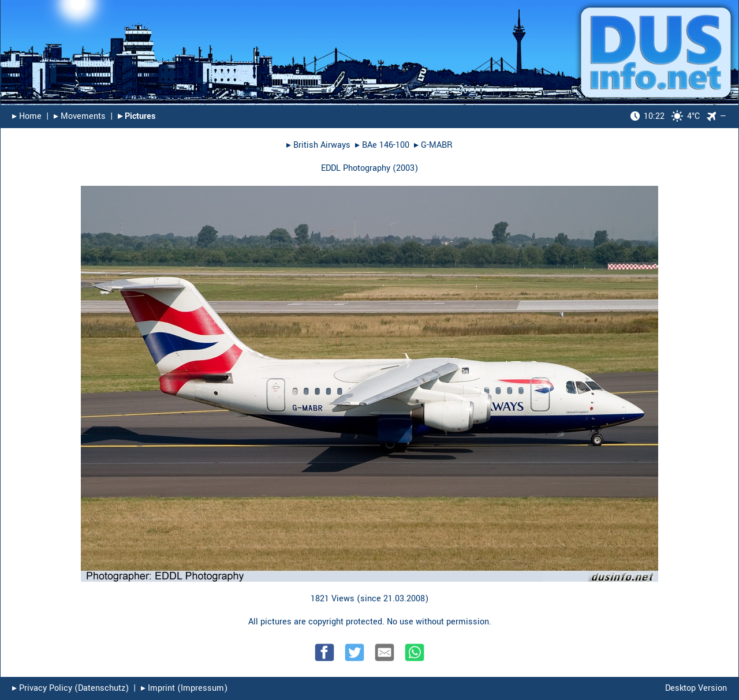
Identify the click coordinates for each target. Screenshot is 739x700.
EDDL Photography (356, 168)
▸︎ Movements (80, 116)
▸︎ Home (27, 116)
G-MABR (437, 145)
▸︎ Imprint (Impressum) (184, 688)
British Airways (322, 145)
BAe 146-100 (386, 145)
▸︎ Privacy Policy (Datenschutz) (70, 688)
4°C (665, 116)
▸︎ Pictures (137, 116)
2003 (405, 168)
